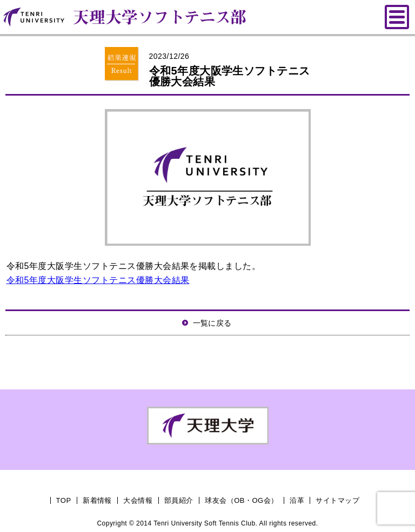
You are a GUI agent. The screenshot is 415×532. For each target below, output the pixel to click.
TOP (64, 500)
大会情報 (138, 500)
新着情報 (97, 500)
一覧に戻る (212, 323)
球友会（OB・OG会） (241, 500)
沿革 (297, 500)
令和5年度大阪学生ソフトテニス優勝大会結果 (98, 280)
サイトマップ (337, 500)
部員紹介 (179, 500)
